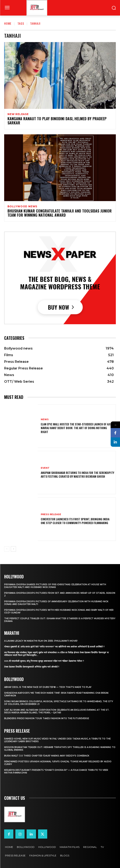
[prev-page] (7, 549)
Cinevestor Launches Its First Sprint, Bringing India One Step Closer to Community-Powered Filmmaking (75, 521)
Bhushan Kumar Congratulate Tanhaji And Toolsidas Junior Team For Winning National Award (60, 213)
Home (8, 23)
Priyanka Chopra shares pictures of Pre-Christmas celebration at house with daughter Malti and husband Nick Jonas (55, 586)
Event (45, 468)
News (45, 419)
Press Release (51, 514)
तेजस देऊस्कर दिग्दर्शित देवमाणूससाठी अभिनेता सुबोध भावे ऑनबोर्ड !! (32, 667)
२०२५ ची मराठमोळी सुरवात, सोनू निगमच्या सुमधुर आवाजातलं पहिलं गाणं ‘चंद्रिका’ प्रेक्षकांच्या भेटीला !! (44, 661)
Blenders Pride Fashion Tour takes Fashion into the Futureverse (47, 718)
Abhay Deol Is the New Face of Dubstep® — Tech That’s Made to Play (48, 687)
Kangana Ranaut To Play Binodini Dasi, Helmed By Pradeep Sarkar (57, 121)
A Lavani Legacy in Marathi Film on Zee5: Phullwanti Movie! (41, 641)
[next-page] (13, 549)
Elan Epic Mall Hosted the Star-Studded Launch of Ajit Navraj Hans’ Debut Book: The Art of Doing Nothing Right (76, 428)
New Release (18, 114)
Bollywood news (22, 206)
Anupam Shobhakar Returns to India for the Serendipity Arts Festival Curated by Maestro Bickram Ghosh (77, 474)
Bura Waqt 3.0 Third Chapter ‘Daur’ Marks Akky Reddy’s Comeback (47, 756)
